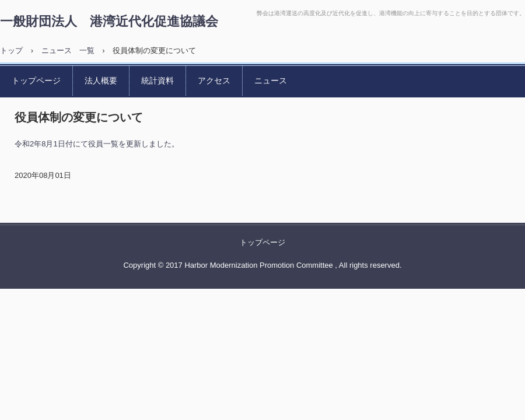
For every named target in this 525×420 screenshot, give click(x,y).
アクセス (214, 80)
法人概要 (101, 80)
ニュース (271, 80)
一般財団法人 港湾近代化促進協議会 (109, 21)
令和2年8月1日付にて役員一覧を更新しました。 (97, 144)
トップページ (36, 80)
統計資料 (157, 80)
